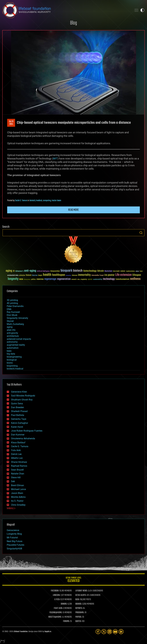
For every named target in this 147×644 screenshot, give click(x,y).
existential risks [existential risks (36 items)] (13, 275)
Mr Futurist (12, 538)
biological (12, 360)
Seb (13, 481)
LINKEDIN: (56, 595)
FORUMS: (66, 621)
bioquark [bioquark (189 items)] (66, 271)
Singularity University (17, 318)
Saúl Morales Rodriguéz (23, 396)
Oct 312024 (11, 123)
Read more (73, 210)
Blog (73, 23)
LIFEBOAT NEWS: (81, 591)
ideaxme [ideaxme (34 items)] (75, 276)
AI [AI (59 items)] (14, 271)
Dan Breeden (18, 407)
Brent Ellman (18, 485)
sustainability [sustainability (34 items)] (98, 280)
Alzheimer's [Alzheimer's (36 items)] (19, 271)
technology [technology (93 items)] (109, 279)
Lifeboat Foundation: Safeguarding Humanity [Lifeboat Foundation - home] (66, 10)
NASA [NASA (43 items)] (21, 279)
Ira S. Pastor (17, 501)
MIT (55, 158)
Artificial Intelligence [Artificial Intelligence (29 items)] (43, 271)
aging (10, 327)
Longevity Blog (14, 534)
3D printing (12, 300)
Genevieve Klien (19, 392)
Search (141, 233)
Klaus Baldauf (18, 442)
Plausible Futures (16, 545)
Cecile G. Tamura (21, 201)
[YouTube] (115, 632)
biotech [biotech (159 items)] (78, 271)
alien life (11, 330)
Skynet (10, 321)
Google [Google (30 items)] (40, 275)
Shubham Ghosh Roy (22, 400)
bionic (10, 363)
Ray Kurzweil (13, 312)
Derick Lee (16, 454)
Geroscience (13, 530)
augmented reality (16, 345)
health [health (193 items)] (47, 275)
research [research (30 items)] (74, 279)
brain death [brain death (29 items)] (116, 271)
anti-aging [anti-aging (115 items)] (30, 271)
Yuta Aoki (16, 450)
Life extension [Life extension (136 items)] (123, 275)
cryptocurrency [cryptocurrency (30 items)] (130, 271)
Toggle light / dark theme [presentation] (142, 10)
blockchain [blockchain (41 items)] (108, 271)
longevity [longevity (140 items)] (13, 279)
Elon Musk (12, 315)
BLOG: (77, 600)
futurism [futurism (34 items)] (35, 276)
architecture (13, 336)
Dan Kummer (18, 435)
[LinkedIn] (110, 632)
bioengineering (14, 357)
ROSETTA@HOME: (55, 617)
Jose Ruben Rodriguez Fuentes (27, 431)
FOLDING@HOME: (56, 613)
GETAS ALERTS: (81, 595)
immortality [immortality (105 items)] (84, 275)
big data (11, 354)
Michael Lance (18, 489)
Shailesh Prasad (19, 411)
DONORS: (64, 604)
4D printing (12, 303)
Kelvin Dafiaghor (20, 423)
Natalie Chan (18, 474)
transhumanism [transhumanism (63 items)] (122, 279)
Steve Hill (16, 477)
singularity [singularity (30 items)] (84, 279)
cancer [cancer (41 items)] (123, 271)
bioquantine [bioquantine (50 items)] (55, 271)
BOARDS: (79, 604)
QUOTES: (78, 621)
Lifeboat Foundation (21, 632)
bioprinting (12, 366)
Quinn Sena (17, 404)
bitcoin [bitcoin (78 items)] (101, 271)
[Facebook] (98, 632)
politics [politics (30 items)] (33, 279)
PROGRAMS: (80, 613)
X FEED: (57, 600)
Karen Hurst (17, 427)
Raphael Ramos (19, 466)
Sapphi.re (48, 632)
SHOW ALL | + (11, 509)
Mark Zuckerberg (15, 324)
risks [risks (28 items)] (79, 279)
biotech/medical (36, 201)
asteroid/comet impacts (19, 339)
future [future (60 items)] (29, 275)
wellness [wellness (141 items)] (135, 279)
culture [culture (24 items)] (137, 271)
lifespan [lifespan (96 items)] (137, 275)
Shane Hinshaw (19, 462)
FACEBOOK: (55, 591)
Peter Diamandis (15, 306)
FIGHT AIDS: (58, 608)
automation (13, 348)
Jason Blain (17, 493)
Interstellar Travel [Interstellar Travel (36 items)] (98, 275)
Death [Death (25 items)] (141, 271)
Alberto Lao (17, 458)
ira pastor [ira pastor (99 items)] (109, 275)
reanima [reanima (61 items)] (40, 279)
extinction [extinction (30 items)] (22, 275)
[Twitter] (104, 632)
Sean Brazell (17, 470)
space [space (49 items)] (90, 279)
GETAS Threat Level (73, 580)
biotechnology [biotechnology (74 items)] (90, 271)
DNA (9, 309)
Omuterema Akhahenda (23, 438)
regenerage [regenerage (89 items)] (50, 279)
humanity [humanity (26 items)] (68, 276)
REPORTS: (79, 608)
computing (47, 201)
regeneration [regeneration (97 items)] (64, 279)
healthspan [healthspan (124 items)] (59, 275)
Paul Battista (18, 415)
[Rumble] (121, 632)
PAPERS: (79, 617)
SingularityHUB (14, 549)
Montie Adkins (18, 497)
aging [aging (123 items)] (9, 271)
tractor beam (56, 201)
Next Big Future (14, 541)
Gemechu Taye (19, 419)
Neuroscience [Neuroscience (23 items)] (27, 280)
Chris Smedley (18, 505)
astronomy (12, 342)
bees (9, 351)
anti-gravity (12, 333)
